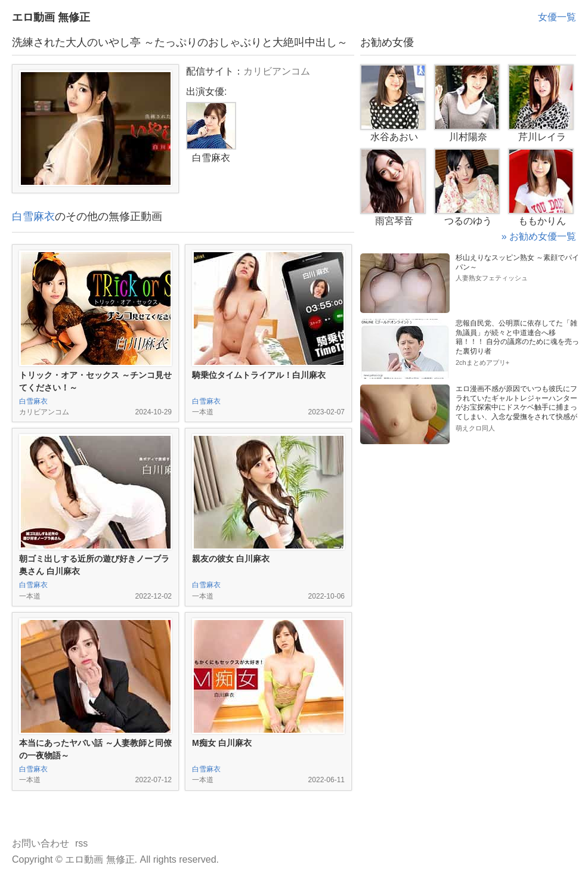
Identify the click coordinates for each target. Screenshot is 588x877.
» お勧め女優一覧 (539, 236)
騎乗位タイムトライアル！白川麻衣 (259, 375)
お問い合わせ (41, 843)
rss (81, 843)
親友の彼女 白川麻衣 (231, 559)
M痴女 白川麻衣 (222, 743)
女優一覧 (557, 17)
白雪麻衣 (33, 216)
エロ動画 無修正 (51, 17)
